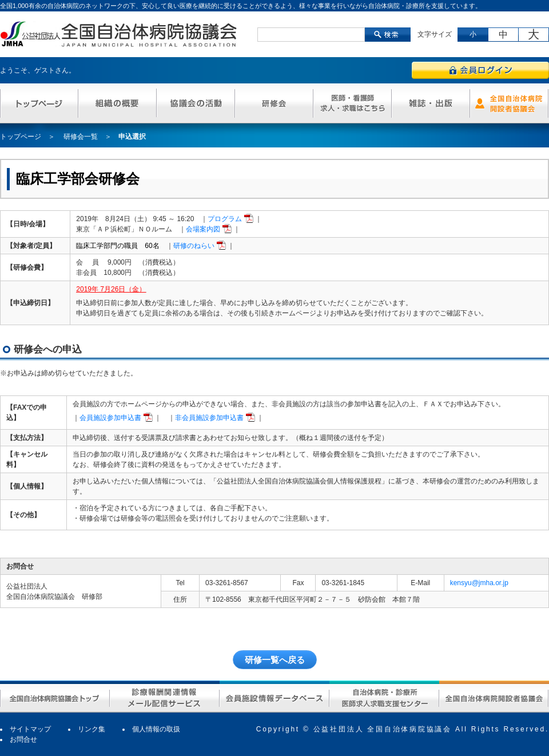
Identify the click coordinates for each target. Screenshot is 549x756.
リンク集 (91, 729)
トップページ (21, 137)
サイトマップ (30, 729)
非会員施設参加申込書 (209, 418)
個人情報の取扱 (156, 729)
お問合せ (23, 739)
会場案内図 (203, 229)
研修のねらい (194, 246)
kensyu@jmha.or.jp (479, 583)
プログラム (225, 219)
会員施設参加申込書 (110, 418)
